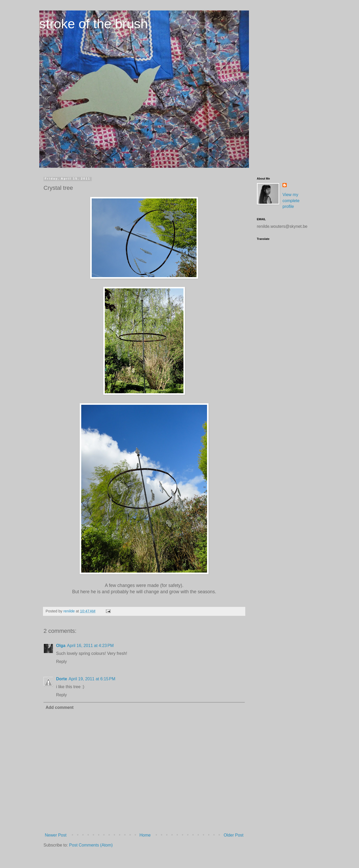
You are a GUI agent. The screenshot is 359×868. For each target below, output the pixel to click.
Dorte (62, 679)
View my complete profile (291, 201)
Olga (61, 646)
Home (145, 835)
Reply (61, 662)
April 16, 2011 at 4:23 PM (90, 646)
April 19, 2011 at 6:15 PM (92, 679)
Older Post (233, 835)
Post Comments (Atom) (91, 845)
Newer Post (56, 835)
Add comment (60, 707)
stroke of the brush (94, 24)
